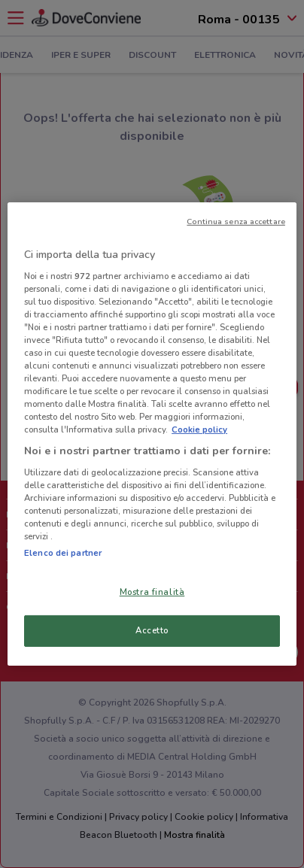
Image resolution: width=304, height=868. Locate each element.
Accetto (152, 630)
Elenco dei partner (63, 553)
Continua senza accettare (236, 222)
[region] (152, 434)
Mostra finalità (152, 592)
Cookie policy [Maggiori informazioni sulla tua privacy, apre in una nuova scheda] (199, 429)
